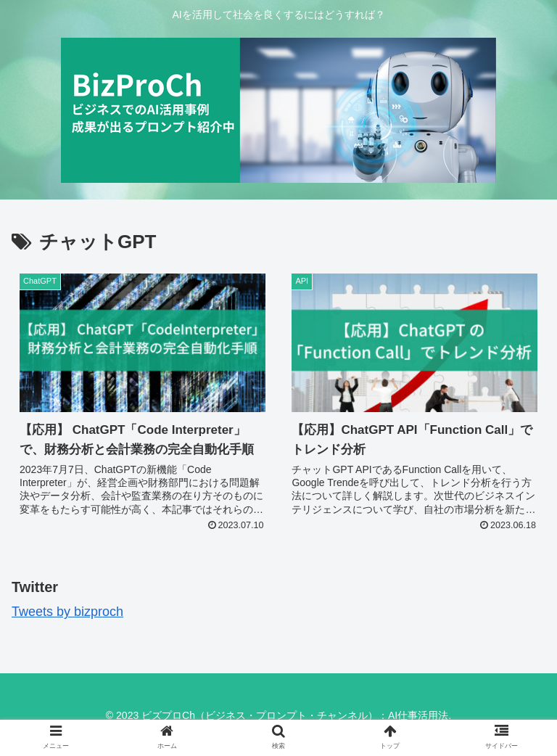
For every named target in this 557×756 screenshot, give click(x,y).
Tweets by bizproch (67, 612)
